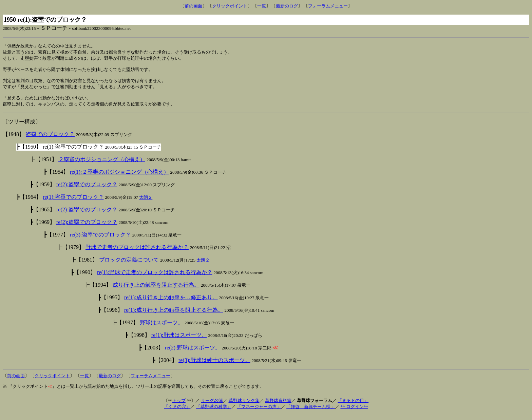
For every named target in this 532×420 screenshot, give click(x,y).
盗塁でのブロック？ (50, 140)
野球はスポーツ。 (161, 328)
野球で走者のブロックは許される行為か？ (137, 253)
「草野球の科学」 (214, 412)
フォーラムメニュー (328, 6)
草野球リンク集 (244, 406)
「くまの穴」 (177, 412)
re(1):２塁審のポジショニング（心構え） (119, 178)
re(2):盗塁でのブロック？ (87, 190)
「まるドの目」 (353, 406)
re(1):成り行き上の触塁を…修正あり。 (171, 303)
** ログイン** (354, 412)
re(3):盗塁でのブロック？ (100, 240)
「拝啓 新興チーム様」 (311, 412)
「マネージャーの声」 (259, 412)
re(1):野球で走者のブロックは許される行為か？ (155, 278)
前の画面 (193, 6)
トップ (179, 406)
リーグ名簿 (212, 406)
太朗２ (146, 203)
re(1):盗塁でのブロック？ (73, 203)
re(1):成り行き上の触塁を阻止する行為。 (174, 316)
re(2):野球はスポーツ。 (193, 353)
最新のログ (287, 6)
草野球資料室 (278, 406)
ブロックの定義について (129, 265)
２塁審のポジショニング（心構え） (102, 165)
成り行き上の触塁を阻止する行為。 (156, 291)
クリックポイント (230, 6)
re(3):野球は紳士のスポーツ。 (214, 366)
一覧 (262, 6)
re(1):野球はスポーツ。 (179, 341)
